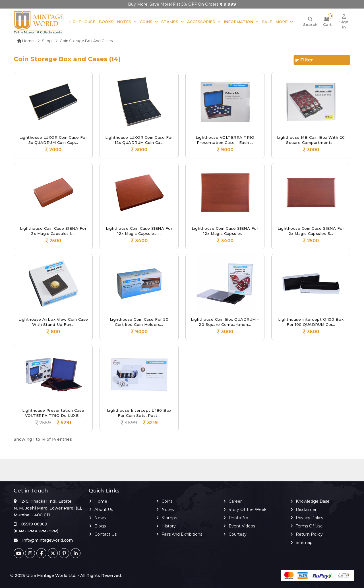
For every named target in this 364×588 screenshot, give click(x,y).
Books (106, 22)
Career (235, 501)
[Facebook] (41, 553)
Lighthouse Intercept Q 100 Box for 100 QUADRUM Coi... (311, 322)
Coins (146, 22)
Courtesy (238, 534)
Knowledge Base (313, 501)
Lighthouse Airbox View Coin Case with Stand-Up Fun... (53, 322)
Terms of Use (309, 526)
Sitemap (304, 543)
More (282, 22)
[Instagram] (30, 553)
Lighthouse (82, 22)
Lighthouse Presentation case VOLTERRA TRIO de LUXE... (53, 413)
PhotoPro (238, 518)
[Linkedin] (76, 553)
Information (238, 22)
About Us (104, 510)
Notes (124, 22)
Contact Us (106, 534)
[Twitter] (53, 553)
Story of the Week (248, 510)
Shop (47, 41)
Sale (267, 22)
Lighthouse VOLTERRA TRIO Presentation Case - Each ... (225, 140)
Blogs (100, 526)
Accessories (201, 22)
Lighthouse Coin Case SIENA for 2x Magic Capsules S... (311, 231)
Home (25, 41)
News (100, 518)
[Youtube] (19, 553)
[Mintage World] (39, 22)
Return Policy (309, 534)
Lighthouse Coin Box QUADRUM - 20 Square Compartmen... (225, 322)
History (169, 526)
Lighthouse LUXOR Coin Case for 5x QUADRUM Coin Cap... (53, 140)
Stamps (170, 22)
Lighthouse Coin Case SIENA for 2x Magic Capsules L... (53, 231)
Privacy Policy (310, 518)
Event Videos (242, 526)
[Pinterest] (64, 553)
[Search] (310, 22)
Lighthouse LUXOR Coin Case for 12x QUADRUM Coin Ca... (139, 140)
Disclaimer (306, 510)
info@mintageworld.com (47, 540)
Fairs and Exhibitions (182, 534)
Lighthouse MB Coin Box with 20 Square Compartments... (311, 140)
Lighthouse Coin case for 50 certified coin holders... (139, 322)
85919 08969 (34, 524)
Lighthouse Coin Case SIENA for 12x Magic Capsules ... (139, 231)
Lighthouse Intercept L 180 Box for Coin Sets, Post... (139, 413)
